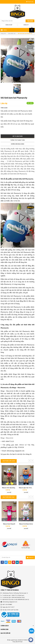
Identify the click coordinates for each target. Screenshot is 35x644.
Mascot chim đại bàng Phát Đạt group (13, 488)
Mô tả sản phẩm (18, 136)
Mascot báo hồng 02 (9, 524)
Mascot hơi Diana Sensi (26, 524)
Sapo (21, 642)
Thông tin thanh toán (17, 140)
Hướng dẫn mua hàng (18, 144)
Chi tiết (9, 493)
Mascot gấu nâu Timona (26, 488)
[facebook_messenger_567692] (31, 640)
